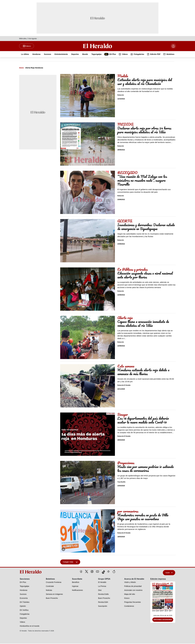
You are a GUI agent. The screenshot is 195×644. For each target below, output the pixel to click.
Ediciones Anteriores (163, 620)
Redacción (121, 96)
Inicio (21, 68)
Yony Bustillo (121, 482)
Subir (169, 573)
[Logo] (97, 46)
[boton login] (173, 46)
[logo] (31, 572)
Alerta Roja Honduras (34, 68)
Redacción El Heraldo (124, 386)
